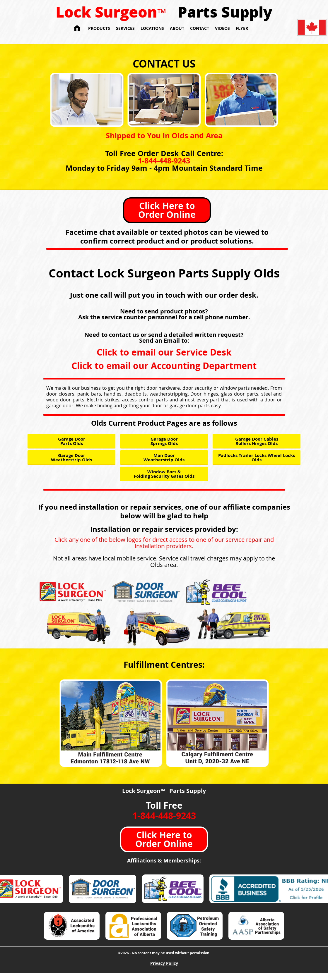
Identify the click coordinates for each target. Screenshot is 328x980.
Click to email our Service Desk (164, 352)
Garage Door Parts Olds (72, 441)
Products (99, 28)
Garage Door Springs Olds (164, 441)
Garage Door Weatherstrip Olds (71, 458)
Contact (200, 28)
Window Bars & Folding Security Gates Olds (164, 474)
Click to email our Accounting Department (164, 366)
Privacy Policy (164, 963)
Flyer (242, 28)
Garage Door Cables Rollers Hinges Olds (257, 441)
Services (125, 28)
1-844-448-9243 (164, 161)
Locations (152, 28)
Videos (222, 28)
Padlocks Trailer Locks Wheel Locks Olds (257, 458)
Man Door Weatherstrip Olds (164, 458)
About (177, 28)
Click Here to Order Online (167, 210)
